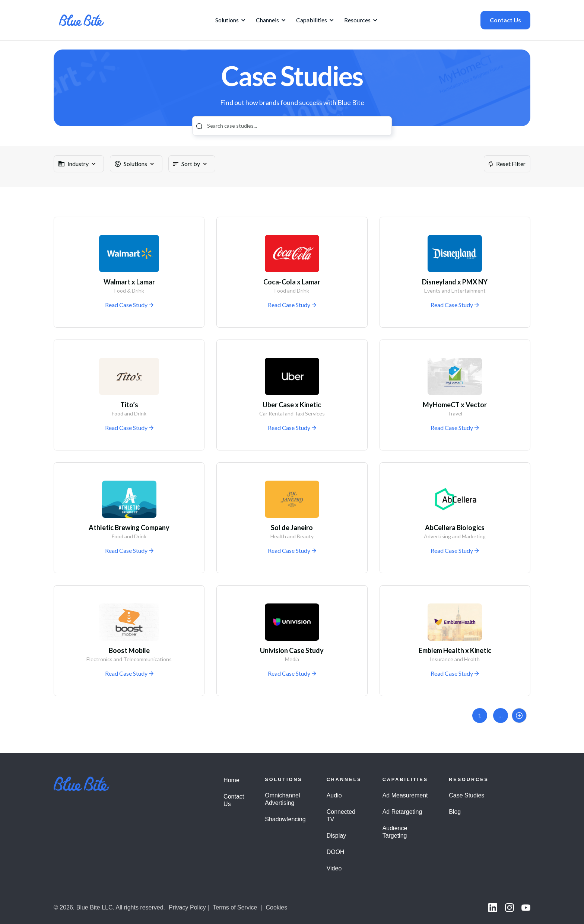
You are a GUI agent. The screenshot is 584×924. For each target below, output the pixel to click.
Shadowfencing (285, 819)
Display (336, 836)
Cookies (276, 907)
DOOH (336, 852)
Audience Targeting (395, 832)
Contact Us (505, 20)
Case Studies (466, 795)
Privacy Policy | (189, 907)
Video (334, 868)
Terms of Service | (237, 907)
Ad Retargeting (402, 812)
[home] (82, 20)
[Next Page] (519, 716)
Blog (455, 812)
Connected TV (341, 815)
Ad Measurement (405, 795)
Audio (334, 795)
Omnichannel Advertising (282, 799)
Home (231, 780)
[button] (229, 20)
